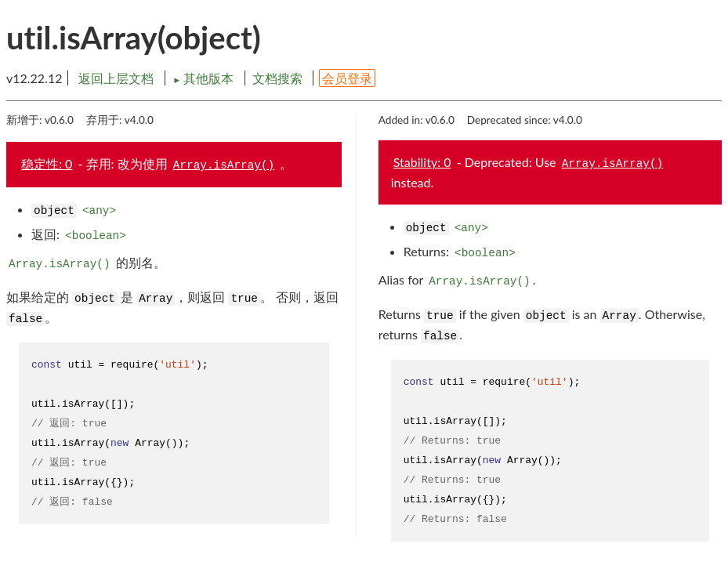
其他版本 (205, 78)
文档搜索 (277, 78)
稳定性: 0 (47, 163)
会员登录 (347, 78)
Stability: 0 (422, 162)
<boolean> (96, 236)
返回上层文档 (116, 78)
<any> (99, 211)
